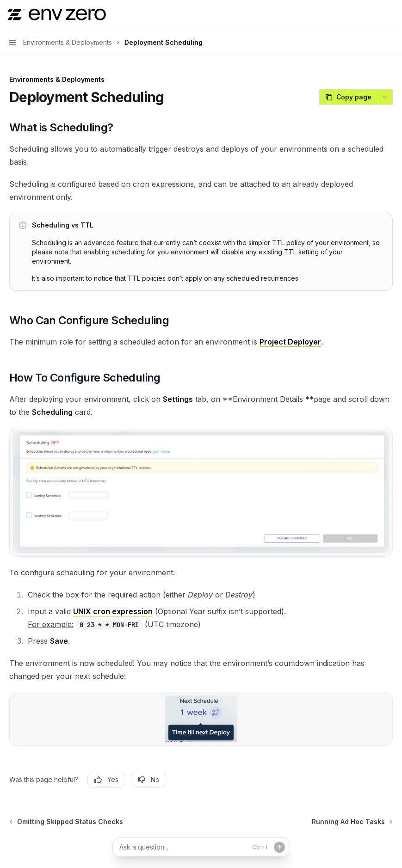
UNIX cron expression (113, 611)
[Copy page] (348, 97)
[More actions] (390, 15)
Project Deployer (290, 342)
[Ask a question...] (201, 847)
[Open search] (372, 15)
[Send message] (279, 847)
